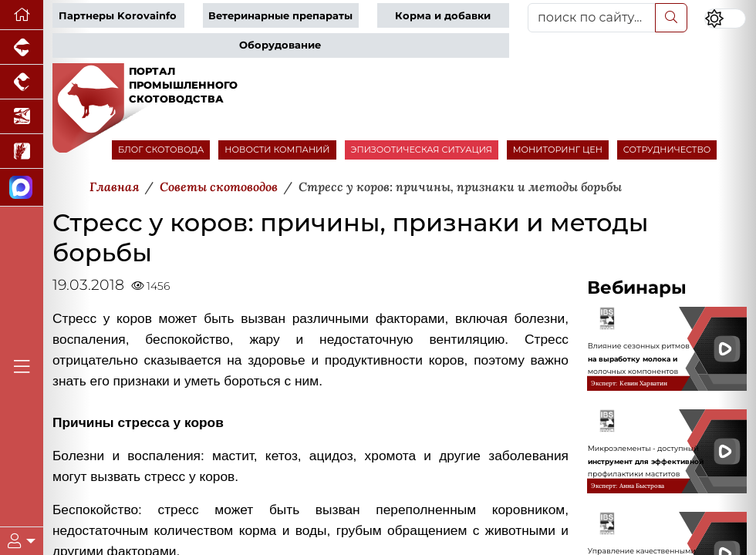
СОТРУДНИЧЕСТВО (667, 150)
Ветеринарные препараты (280, 16)
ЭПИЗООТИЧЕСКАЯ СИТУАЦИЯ (422, 150)
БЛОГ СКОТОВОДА (161, 150)
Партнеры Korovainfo (118, 16)
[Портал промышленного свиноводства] (22, 47)
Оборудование (280, 45)
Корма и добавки (443, 16)
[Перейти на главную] (22, 15)
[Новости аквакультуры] (22, 117)
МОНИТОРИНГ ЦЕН (558, 150)
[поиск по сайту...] (592, 18)
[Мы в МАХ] (22, 188)
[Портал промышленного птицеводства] (22, 82)
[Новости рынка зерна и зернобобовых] (22, 151)
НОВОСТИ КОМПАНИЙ (277, 150)
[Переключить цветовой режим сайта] (725, 19)
